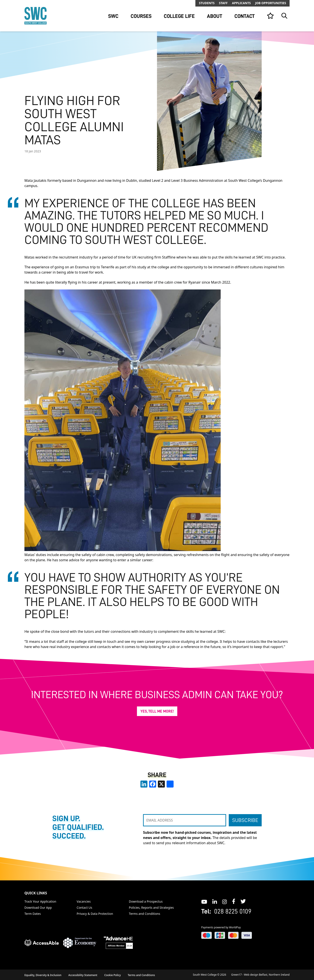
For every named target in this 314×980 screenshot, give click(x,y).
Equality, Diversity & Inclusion (43, 975)
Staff (223, 3)
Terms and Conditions (144, 914)
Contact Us (84, 908)
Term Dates (33, 914)
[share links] (170, 784)
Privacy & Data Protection (95, 914)
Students (207, 3)
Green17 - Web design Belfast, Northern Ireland (260, 975)
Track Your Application (40, 901)
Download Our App (38, 908)
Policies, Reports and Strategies (151, 908)
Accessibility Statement (83, 975)
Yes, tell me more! (157, 711)
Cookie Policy (113, 975)
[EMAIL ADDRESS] (185, 820)
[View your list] (270, 16)
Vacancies (84, 901)
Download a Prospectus (146, 901)
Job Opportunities (271, 3)
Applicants (241, 3)
